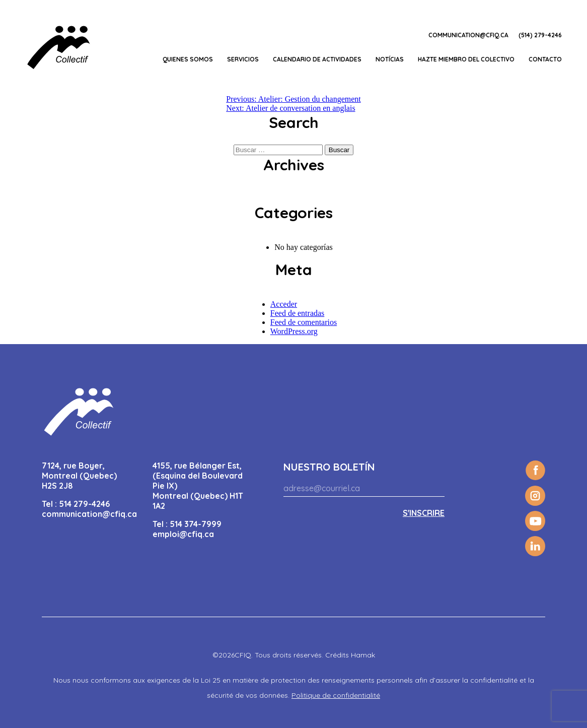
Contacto (545, 59)
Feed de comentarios (304, 322)
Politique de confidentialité (336, 695)
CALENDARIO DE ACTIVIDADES (317, 59)
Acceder (284, 304)
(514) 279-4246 (540, 35)
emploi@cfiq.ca (183, 534)
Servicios (243, 59)
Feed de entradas (298, 313)
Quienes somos (188, 59)
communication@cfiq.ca (468, 35)
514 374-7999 (196, 524)
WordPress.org (294, 331)
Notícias (390, 59)
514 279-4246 (84, 504)
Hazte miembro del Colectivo (466, 59)
